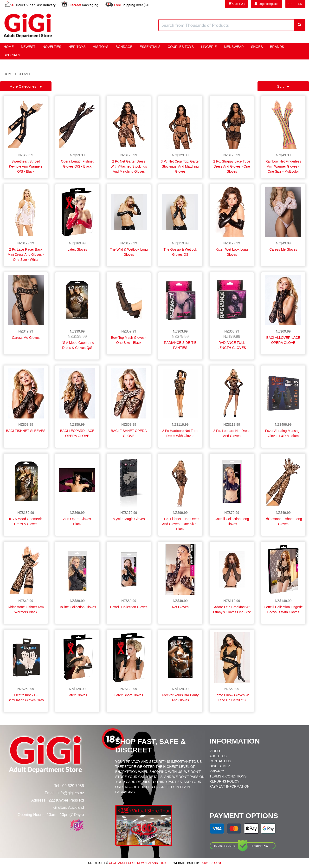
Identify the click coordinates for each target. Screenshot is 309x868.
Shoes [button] (257, 47)
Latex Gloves (77, 249)
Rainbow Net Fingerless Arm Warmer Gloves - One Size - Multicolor (283, 166)
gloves (25, 74)
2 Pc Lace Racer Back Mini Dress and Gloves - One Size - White (26, 255)
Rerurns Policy (224, 781)
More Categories (26, 86)
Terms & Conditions (228, 776)
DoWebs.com (211, 863)
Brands (277, 47)
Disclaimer (220, 766)
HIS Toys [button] (101, 47)
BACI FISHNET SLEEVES (26, 431)
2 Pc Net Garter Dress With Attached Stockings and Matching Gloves (129, 166)
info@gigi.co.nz (71, 793)
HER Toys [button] (77, 47)
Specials (12, 55)
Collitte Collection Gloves (77, 607)
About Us (218, 756)
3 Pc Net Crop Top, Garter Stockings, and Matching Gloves (180, 166)
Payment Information (229, 786)
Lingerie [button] (209, 47)
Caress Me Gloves (283, 249)
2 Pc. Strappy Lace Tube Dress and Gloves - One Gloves (232, 166)
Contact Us (220, 761)
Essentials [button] (150, 47)
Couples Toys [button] (181, 47)
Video (215, 751)
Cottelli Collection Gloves (129, 607)
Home (9, 47)
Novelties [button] (52, 47)
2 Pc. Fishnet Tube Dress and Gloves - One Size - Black (180, 524)
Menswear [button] (234, 47)
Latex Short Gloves (129, 695)
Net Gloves (180, 607)
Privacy (217, 771)
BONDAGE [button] (124, 47)
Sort (283, 86)
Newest (28, 47)
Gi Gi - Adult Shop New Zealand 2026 (137, 863)
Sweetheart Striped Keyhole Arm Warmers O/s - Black (26, 166)
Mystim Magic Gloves (129, 519)
